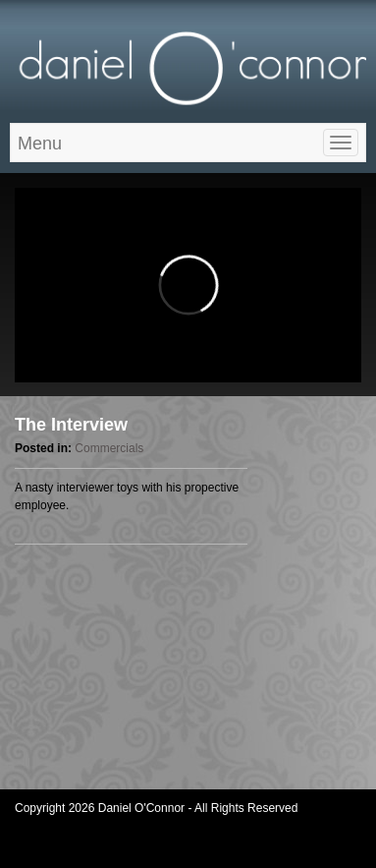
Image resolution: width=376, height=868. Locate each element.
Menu (40, 144)
